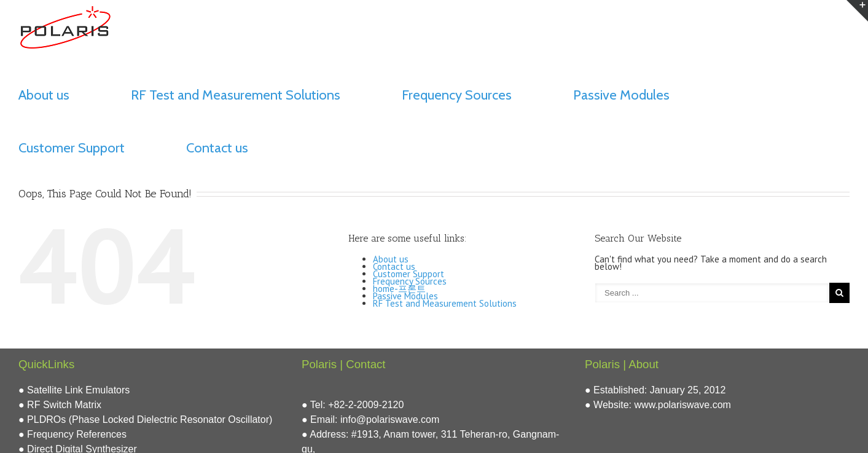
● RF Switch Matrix (60, 405)
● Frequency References (72, 434)
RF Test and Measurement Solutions (236, 95)
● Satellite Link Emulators (74, 390)
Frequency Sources (457, 95)
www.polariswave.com (683, 405)
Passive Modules (621, 95)
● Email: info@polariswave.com (370, 420)
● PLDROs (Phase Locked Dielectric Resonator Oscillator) (145, 420)
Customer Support (72, 148)
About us (44, 95)
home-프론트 (399, 289)
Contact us (217, 148)
